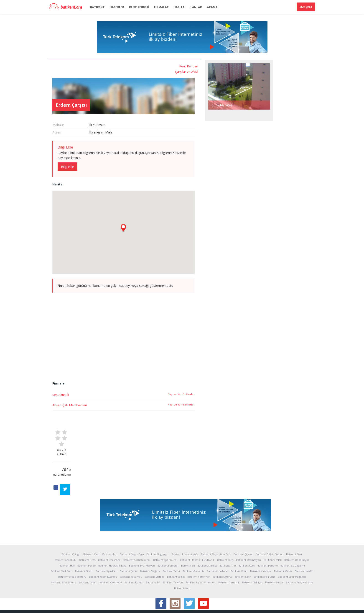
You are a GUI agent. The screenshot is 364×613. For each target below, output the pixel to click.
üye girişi (306, 7)
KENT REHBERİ (139, 7)
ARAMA (212, 7)
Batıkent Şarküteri (61, 548)
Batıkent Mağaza (150, 548)
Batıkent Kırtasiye (261, 548)
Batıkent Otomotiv (111, 560)
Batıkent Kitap (239, 548)
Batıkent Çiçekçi (243, 531)
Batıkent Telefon (173, 560)
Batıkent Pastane (268, 543)
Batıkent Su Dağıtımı (293, 543)
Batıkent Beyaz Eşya (132, 531)
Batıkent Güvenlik (193, 548)
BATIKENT (97, 7)
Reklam (126, 606)
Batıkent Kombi (134, 560)
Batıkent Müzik (283, 548)
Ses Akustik (106, 377)
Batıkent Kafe (247, 543)
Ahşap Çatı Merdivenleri (115, 387)
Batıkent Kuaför (304, 548)
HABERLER (117, 7)
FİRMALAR (161, 7)
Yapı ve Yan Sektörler (227, 376)
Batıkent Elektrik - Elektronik (197, 537)
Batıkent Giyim (84, 548)
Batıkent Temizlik (229, 560)
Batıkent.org (67, 7)
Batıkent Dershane (109, 537)
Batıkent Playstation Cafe (216, 531)
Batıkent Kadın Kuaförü (103, 554)
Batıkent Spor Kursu (165, 537)
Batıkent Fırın (228, 543)
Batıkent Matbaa (155, 554)
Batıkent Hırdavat (217, 548)
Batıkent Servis (274, 560)
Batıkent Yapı (182, 565)
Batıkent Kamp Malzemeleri (100, 531)
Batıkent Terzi (171, 548)
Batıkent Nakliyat (252, 560)
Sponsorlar (141, 606)
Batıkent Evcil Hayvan (142, 543)
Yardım (113, 606)
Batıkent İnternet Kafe (185, 531)
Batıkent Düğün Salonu (270, 531)
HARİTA (179, 7)
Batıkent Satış (225, 537)
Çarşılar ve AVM (76, 71)
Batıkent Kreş (87, 537)
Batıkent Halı (67, 543)
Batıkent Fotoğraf (168, 543)
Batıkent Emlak (273, 537)
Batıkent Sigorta (222, 554)
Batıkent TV (153, 560)
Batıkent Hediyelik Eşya (112, 543)
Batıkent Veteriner (199, 554)
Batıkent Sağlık (176, 554)
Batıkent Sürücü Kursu (137, 537)
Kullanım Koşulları (94, 606)
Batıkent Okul (294, 531)
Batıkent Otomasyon (248, 537)
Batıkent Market (207, 543)
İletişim (180, 606)
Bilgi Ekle (113, 149)
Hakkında (55, 606)
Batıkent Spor (243, 554)
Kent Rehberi (78, 66)
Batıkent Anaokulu (65, 537)
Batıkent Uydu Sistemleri (201, 560)
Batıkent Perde (87, 543)
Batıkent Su (188, 543)
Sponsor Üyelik (162, 606)
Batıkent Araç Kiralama (300, 560)
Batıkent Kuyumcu (131, 554)
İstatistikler (72, 606)
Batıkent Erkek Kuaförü (72, 554)
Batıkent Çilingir (71, 531)
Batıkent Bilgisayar (158, 531)
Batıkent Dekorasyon (297, 537)
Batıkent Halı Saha (264, 554)
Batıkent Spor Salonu (63, 560)
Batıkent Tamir (88, 560)
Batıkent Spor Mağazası (292, 554)
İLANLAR (196, 7)
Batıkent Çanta (129, 548)
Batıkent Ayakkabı (107, 548)
